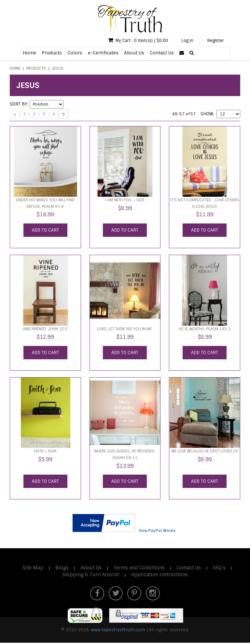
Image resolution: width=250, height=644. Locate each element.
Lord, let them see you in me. (125, 330)
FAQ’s (221, 568)
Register (215, 41)
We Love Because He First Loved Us (205, 452)
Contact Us (162, 53)
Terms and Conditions (139, 568)
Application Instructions (160, 575)
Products (52, 53)
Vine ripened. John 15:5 (45, 330)
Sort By (18, 105)
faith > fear (45, 452)
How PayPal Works (157, 531)
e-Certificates (103, 53)
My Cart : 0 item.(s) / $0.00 (133, 41)
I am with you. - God (125, 201)
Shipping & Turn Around (90, 575)
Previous (15, 115)
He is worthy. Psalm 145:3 (205, 330)
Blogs (61, 568)
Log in (185, 41)
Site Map (32, 568)
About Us (134, 53)
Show (207, 114)
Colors (75, 53)
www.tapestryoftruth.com (118, 631)
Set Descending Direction (69, 105)
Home (29, 53)
